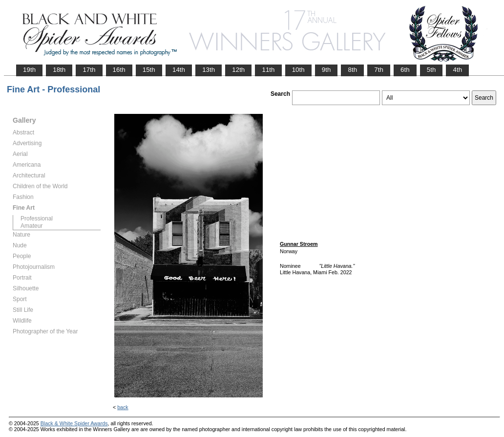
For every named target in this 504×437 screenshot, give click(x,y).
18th (59, 70)
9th (326, 70)
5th (431, 70)
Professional (37, 218)
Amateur (31, 226)
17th (89, 70)
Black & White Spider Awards (74, 423)
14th (179, 70)
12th (238, 70)
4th (457, 70)
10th (298, 70)
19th (29, 70)
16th (119, 70)
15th (149, 70)
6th (405, 70)
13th (209, 70)
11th (268, 70)
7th (379, 70)
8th (352, 70)
